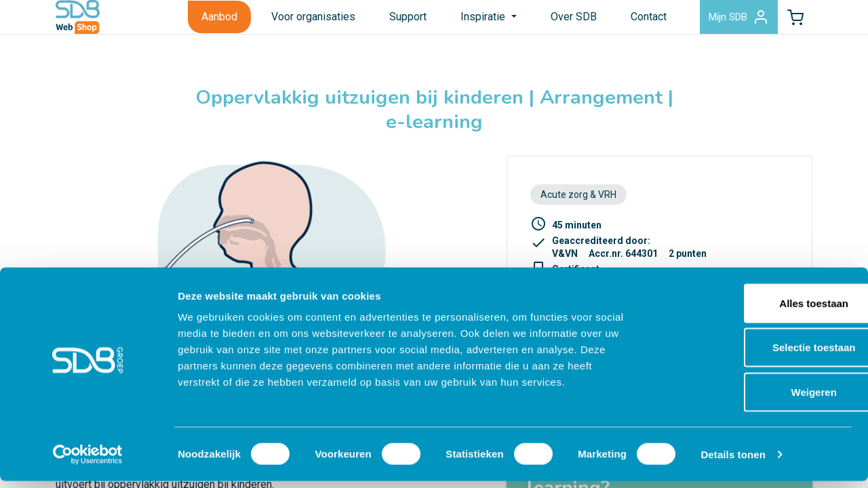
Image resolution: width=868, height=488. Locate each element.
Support (382, 23)
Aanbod (194, 23)
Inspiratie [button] (458, 23)
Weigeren (754, 399)
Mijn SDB (719, 23)
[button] (789, 23)
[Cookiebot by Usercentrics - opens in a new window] (88, 462)
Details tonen (733, 461)
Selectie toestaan (755, 355)
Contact (622, 23)
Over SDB (547, 23)
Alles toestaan (755, 310)
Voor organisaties (288, 23)
